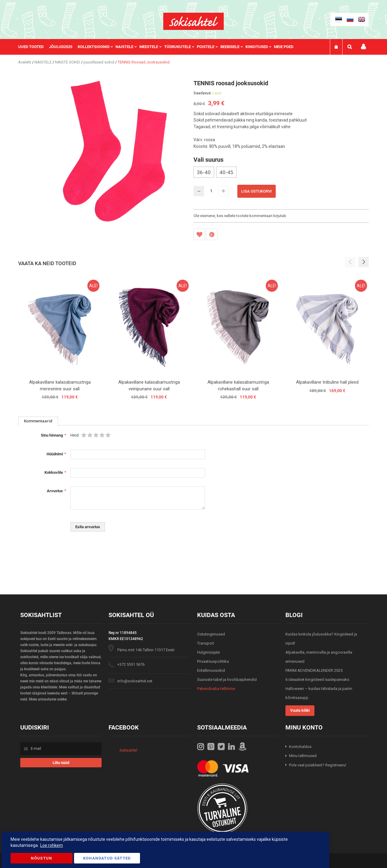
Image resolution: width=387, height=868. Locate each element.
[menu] (159, 47)
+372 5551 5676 (131, 664)
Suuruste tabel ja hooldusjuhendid (227, 679)
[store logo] (193, 21)
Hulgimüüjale (208, 652)
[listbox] (281, 173)
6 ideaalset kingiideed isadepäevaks (317, 679)
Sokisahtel (128, 750)
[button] (364, 262)
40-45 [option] (226, 172)
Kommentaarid (38, 421)
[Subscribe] (61, 763)
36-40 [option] (204, 172)
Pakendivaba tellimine (216, 689)
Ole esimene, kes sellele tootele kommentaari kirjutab (240, 216)
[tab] (38, 421)
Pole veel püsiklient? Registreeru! (318, 765)
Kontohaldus (300, 747)
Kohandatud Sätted (107, 858)
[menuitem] (34, 47)
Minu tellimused (303, 756)
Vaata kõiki (300, 710)
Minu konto (363, 47)
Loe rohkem (52, 845)
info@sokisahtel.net (135, 681)
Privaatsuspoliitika (213, 661)
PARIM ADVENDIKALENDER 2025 (314, 670)
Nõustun (41, 858)
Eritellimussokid (211, 670)
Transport (206, 643)
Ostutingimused (211, 634)
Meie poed (284, 47)
